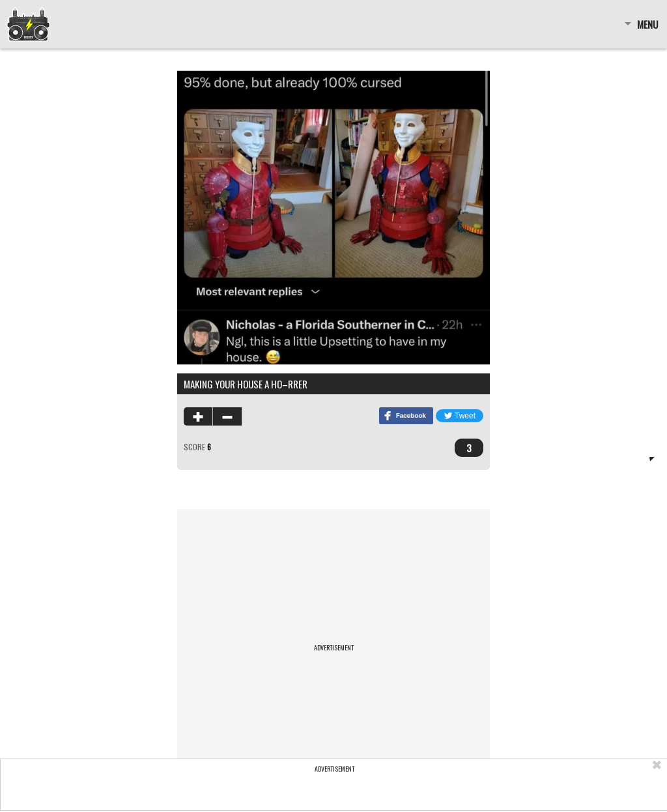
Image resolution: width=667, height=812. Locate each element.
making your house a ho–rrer (246, 384)
